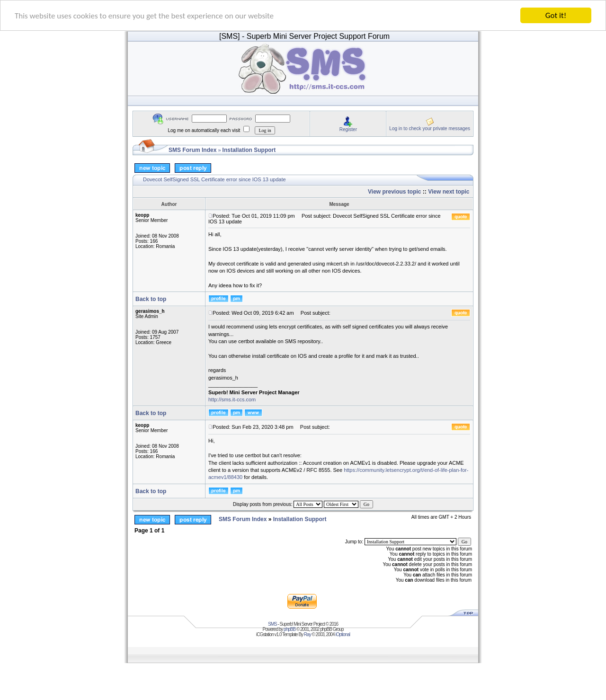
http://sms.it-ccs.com (232, 399)
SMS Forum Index (192, 150)
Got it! (556, 15)
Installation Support (249, 150)
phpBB (290, 629)
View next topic (449, 192)
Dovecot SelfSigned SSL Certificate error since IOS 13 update (214, 179)
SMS (272, 624)
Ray (307, 634)
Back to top (151, 299)
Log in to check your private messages (430, 128)
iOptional (342, 634)
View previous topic (394, 192)
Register (348, 129)
